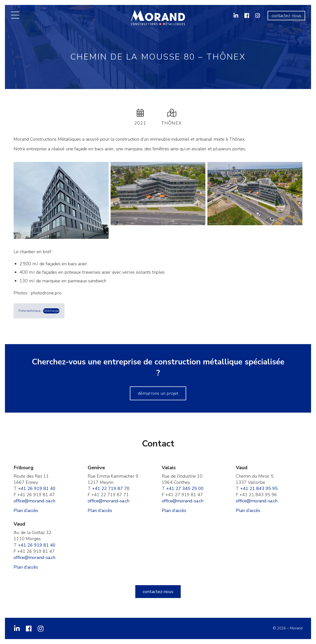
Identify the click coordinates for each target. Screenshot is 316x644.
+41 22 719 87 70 (111, 489)
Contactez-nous (286, 16)
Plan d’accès (26, 511)
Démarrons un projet (158, 393)
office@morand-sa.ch (34, 501)
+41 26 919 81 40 (37, 489)
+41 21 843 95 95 (259, 489)
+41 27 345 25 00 (185, 489)
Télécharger (51, 311)
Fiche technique (30, 311)
